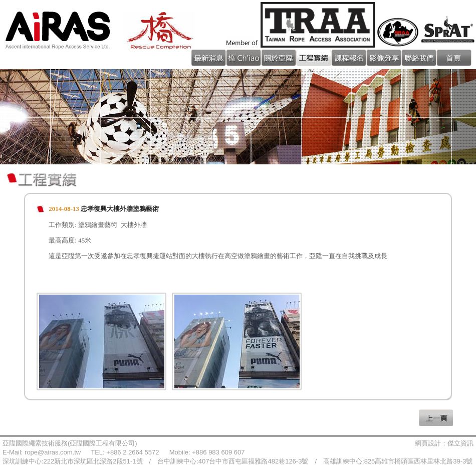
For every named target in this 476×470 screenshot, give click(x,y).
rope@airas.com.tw (53, 452)
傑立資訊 (460, 443)
